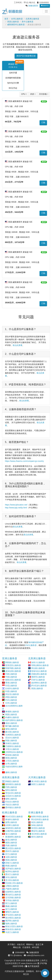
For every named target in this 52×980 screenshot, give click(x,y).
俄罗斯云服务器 (12, 921)
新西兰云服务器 (38, 784)
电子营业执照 (33, 966)
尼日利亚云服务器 (39, 834)
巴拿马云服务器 (38, 680)
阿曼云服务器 (11, 741)
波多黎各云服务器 (39, 683)
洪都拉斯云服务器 (39, 674)
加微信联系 (33, 6)
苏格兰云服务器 (12, 863)
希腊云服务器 (11, 866)
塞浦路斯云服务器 (13, 837)
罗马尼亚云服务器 (13, 915)
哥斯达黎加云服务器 (40, 665)
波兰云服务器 (11, 909)
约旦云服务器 (11, 700)
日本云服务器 (11, 703)
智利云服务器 (11, 790)
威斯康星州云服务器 (16, 25)
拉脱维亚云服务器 (13, 892)
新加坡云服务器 (12, 755)
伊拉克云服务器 (12, 694)
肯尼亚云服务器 (38, 828)
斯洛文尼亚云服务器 (14, 926)
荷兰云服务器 (11, 903)
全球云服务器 (17, 19)
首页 (6, 19)
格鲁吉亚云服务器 (13, 680)
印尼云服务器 (11, 686)
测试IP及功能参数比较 (26, 56)
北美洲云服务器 (32, 19)
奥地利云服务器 (12, 819)
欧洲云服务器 (10, 813)
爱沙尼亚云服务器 (13, 848)
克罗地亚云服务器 (13, 869)
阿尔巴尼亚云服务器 (14, 817)
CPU (23, 94)
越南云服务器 (11, 772)
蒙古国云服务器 (12, 732)
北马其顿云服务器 (13, 898)
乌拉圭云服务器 (12, 805)
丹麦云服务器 (11, 845)
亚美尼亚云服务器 (13, 665)
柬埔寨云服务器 (12, 712)
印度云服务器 (11, 691)
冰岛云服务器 (11, 877)
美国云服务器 (13, 22)
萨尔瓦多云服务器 (39, 686)
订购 (43, 122)
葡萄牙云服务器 (12, 912)
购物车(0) (45, 6)
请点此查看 (17, 345)
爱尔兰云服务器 (12, 874)
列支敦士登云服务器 (14, 883)
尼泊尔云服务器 (12, 738)
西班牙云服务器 (12, 851)
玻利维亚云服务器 (13, 784)
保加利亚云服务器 (13, 828)
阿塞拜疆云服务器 (13, 668)
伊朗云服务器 (11, 697)
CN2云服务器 (31, 645)
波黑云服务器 (11, 822)
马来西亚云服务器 (13, 735)
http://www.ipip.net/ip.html (16, 508)
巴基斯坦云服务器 (13, 746)
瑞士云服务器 (11, 834)
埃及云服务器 (37, 822)
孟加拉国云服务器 (13, 671)
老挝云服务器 (11, 723)
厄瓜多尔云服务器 (13, 796)
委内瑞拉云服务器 (13, 807)
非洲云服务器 (36, 813)
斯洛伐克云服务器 (13, 929)
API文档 (35, 947)
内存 (32, 94)
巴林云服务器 (11, 674)
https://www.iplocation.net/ (16, 505)
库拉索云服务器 (38, 668)
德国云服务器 (11, 843)
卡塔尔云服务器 (12, 749)
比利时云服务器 (12, 825)
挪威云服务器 (11, 906)
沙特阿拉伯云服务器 (14, 752)
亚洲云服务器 (10, 658)
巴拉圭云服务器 (12, 802)
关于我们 (11, 944)
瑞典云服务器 (11, 924)
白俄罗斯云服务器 (13, 831)
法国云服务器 (11, 857)
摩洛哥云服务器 (38, 831)
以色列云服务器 (12, 688)
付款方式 (21, 944)
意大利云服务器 (12, 880)
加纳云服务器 (37, 825)
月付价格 (43, 94)
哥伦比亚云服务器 (13, 793)
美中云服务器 (27, 22)
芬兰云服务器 (11, 854)
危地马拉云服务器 (39, 671)
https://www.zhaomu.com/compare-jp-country (24, 461)
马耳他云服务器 (12, 900)
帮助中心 (30, 944)
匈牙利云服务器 (12, 871)
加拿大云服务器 (38, 662)
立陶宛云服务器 (12, 886)
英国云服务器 (11, 860)
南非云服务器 (37, 837)
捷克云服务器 (11, 840)
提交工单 (40, 944)
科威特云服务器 (12, 717)
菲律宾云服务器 (12, 743)
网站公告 (17, 947)
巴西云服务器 (11, 787)
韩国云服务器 (11, 714)
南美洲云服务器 (11, 777)
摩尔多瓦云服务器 (13, 895)
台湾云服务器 (11, 764)
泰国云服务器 (11, 758)
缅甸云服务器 (11, 729)
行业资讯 (26, 947)
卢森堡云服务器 (12, 889)
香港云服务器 (11, 683)
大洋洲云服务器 (37, 777)
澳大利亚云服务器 (39, 781)
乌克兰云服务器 (12, 932)
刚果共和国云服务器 (40, 817)
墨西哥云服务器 (38, 677)
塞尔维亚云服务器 (13, 918)
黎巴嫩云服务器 (12, 726)
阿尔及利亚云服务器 (40, 819)
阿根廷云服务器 (12, 781)
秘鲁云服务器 (11, 799)
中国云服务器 (11, 677)
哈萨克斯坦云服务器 (14, 720)
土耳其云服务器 (12, 761)
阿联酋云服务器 (12, 662)
